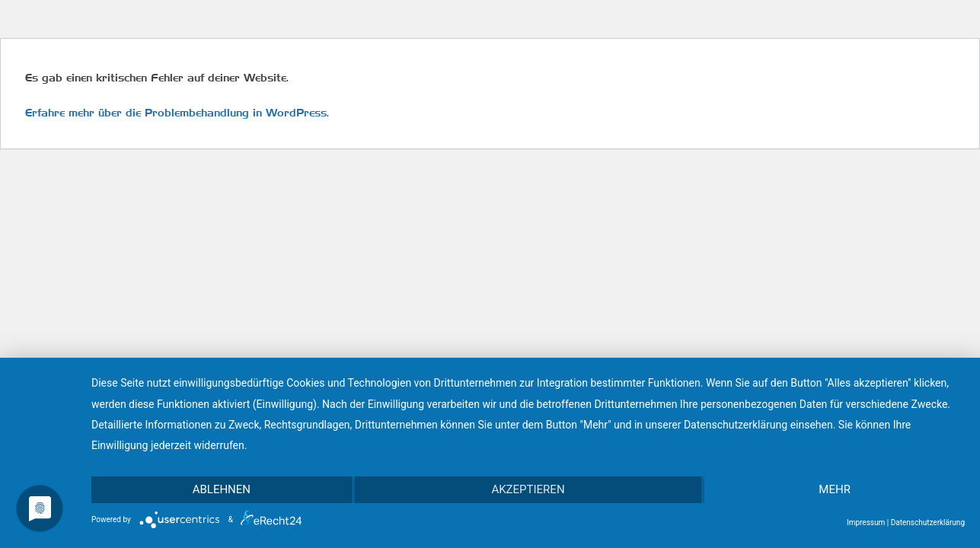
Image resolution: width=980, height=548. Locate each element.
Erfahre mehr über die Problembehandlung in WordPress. (177, 113)
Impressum (866, 523)
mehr (835, 489)
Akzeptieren (528, 489)
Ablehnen (222, 489)
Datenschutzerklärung (928, 523)
